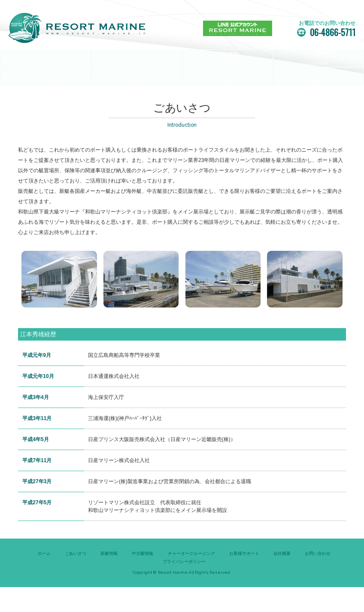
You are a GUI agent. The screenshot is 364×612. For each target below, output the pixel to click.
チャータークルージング (191, 579)
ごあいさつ (76, 579)
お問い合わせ (318, 579)
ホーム (44, 579)
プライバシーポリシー (184, 587)
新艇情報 (109, 579)
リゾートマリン (77, 28)
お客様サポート (244, 579)
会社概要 (282, 579)
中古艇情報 (143, 579)
